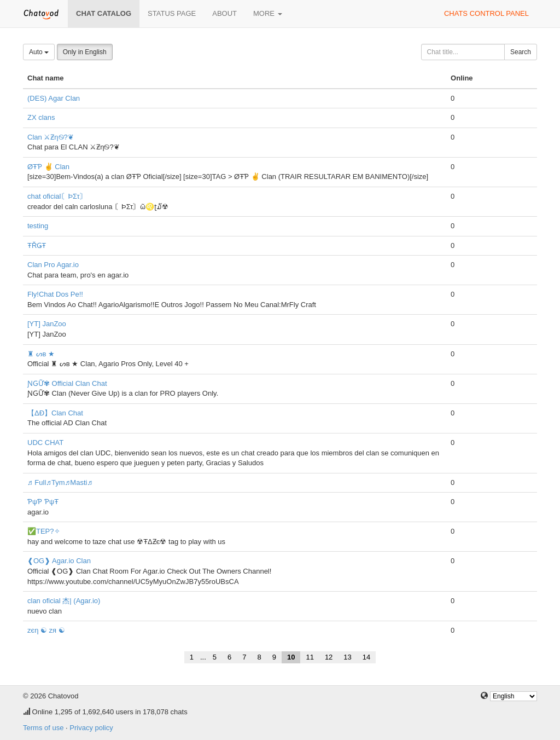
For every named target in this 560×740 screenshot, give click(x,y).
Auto (39, 52)
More (268, 13)
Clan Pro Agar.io (53, 265)
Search (521, 52)
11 (310, 657)
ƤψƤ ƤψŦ (43, 502)
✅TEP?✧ (44, 531)
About (224, 13)
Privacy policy (91, 728)
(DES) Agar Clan (54, 98)
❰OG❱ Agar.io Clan (59, 561)
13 (347, 657)
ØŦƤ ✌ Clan (48, 167)
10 (291, 657)
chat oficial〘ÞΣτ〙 (57, 196)
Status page (172, 13)
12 (329, 657)
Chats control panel (486, 13)
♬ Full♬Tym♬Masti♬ (60, 482)
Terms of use (43, 728)
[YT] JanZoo (47, 324)
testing (38, 226)
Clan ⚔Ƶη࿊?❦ (51, 137)
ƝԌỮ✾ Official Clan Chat (67, 383)
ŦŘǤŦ (37, 245)
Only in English (85, 52)
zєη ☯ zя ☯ (46, 630)
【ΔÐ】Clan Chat (55, 413)
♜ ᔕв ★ (41, 354)
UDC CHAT (45, 443)
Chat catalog (104, 13)
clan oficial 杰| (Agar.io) (64, 601)
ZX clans (41, 117)
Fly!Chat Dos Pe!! (55, 294)
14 (366, 657)
